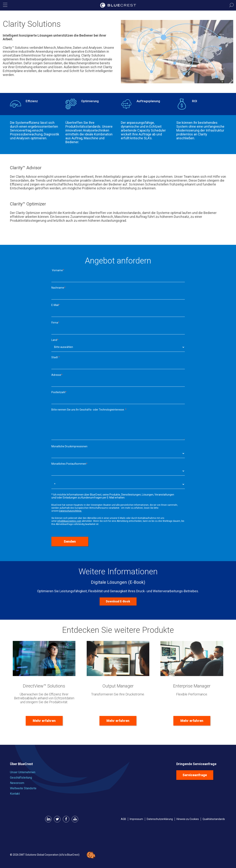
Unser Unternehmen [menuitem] (23, 772)
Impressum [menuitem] (136, 819)
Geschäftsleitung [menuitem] (21, 778)
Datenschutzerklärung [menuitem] (160, 819)
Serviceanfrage (195, 775)
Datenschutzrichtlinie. (71, 511)
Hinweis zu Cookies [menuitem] (188, 819)
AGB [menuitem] (123, 819)
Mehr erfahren (44, 721)
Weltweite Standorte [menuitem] (23, 788)
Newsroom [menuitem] (17, 783)
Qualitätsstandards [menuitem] (214, 819)
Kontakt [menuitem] (15, 794)
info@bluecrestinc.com (69, 521)
